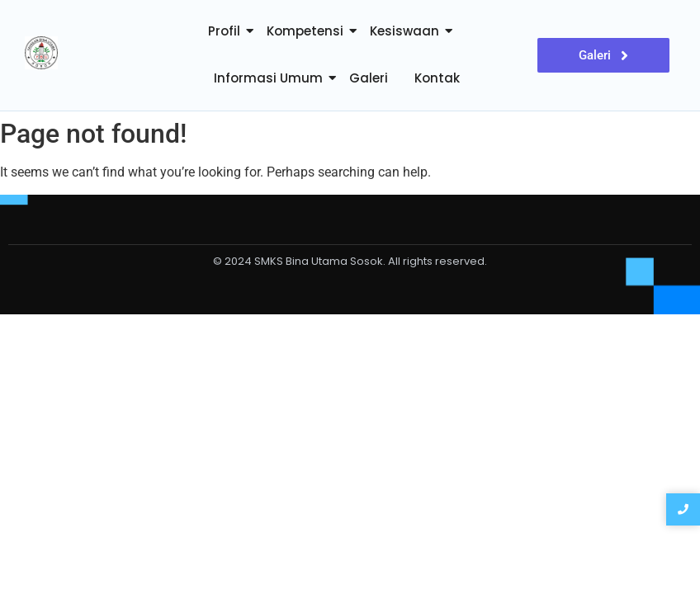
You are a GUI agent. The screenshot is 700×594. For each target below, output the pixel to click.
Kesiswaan (404, 31)
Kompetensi (305, 31)
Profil (224, 31)
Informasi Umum (268, 78)
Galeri (369, 78)
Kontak (437, 78)
